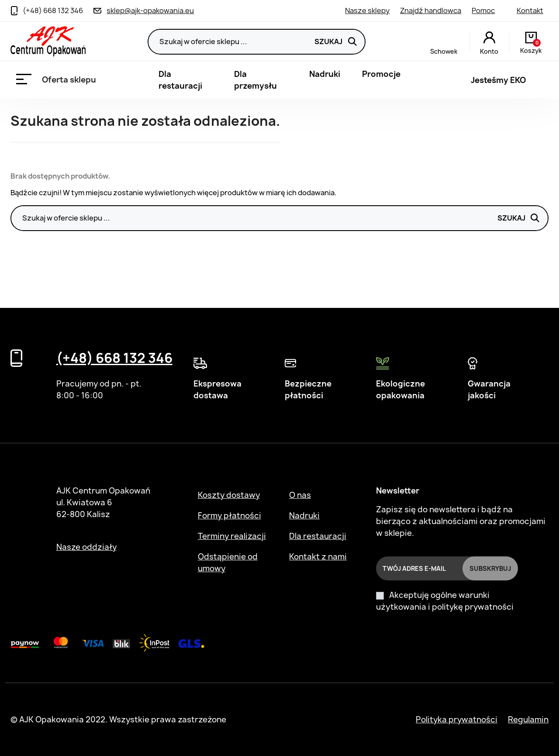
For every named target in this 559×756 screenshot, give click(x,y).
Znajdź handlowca (431, 10)
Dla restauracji (180, 80)
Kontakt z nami (318, 557)
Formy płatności (229, 516)
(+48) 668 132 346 (114, 358)
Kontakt (530, 10)
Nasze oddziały (86, 547)
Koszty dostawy (229, 495)
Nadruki (325, 74)
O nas (300, 495)
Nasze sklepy (367, 10)
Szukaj (336, 41)
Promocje (381, 74)
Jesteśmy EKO (498, 80)
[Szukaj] (257, 42)
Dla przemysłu (255, 80)
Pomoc (483, 10)
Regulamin (528, 720)
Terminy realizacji (232, 536)
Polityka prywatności (457, 720)
